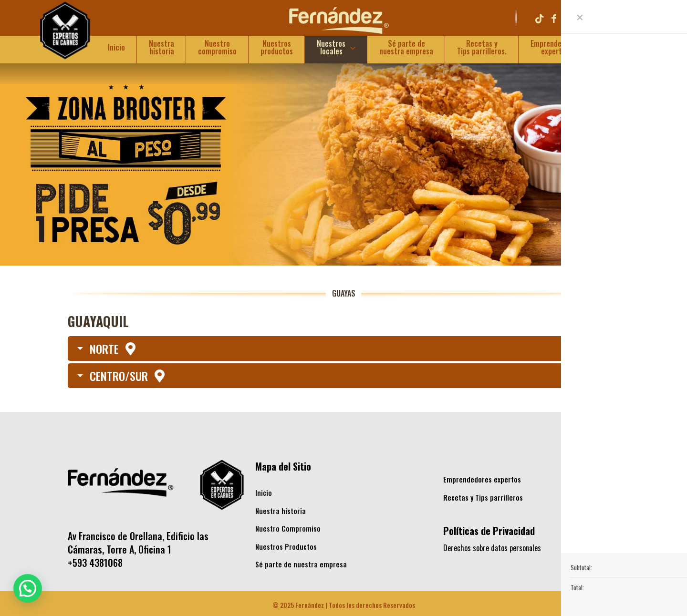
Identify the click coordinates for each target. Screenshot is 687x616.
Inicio (264, 493)
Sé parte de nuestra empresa (301, 564)
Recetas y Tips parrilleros (483, 497)
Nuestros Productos (286, 546)
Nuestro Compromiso (288, 528)
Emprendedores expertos (482, 479)
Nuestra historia (281, 511)
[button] (28, 588)
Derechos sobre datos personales (492, 548)
